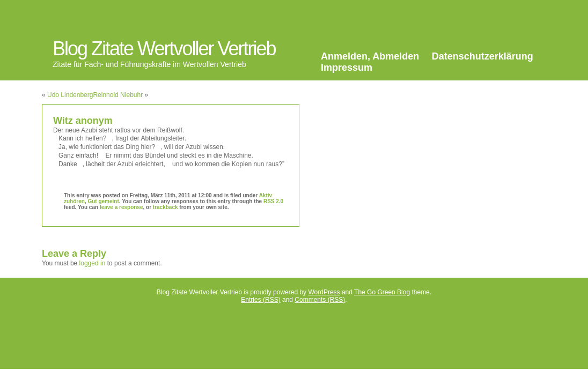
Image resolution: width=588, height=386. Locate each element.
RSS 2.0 (273, 201)
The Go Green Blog (382, 292)
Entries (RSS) (260, 300)
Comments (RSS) (320, 300)
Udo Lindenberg (70, 95)
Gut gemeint (103, 201)
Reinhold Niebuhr (118, 95)
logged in (93, 263)
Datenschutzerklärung (483, 56)
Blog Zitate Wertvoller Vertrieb (164, 49)
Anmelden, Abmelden (370, 56)
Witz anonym (83, 121)
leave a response (122, 207)
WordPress (324, 292)
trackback (166, 207)
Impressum (347, 68)
